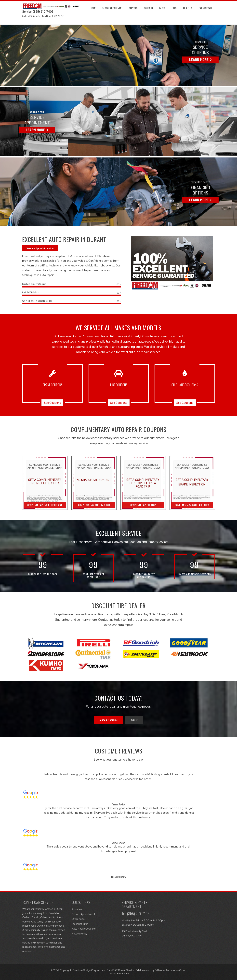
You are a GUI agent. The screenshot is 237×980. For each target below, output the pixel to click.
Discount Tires (80, 924)
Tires (174, 8)
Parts (162, 8)
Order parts (78, 919)
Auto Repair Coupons (84, 929)
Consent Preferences (118, 974)
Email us (134, 720)
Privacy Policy (80, 934)
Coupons (148, 8)
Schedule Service (108, 720)
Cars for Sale (206, 8)
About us (188, 8)
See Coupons (52, 403)
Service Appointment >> (40, 248)
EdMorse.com (143, 970)
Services (133, 8)
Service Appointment (112, 8)
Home (93, 8)
